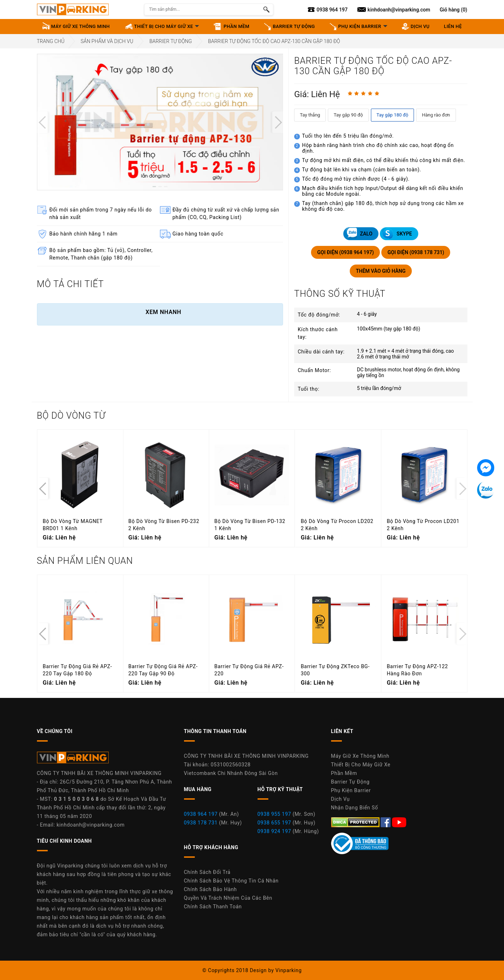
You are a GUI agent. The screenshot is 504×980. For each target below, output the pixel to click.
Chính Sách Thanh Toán (213, 907)
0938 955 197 (274, 814)
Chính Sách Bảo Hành (211, 889)
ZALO (359, 233)
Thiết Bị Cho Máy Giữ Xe (361, 765)
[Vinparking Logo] (73, 9)
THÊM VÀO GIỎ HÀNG (381, 271)
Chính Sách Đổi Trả (207, 872)
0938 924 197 (274, 831)
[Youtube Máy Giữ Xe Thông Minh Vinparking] (399, 822)
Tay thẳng (310, 115)
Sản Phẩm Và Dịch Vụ (107, 41)
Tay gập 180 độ (393, 115)
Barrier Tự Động (171, 41)
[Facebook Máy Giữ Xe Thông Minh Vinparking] (386, 822)
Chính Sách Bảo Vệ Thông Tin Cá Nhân (231, 881)
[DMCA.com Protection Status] (356, 822)
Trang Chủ (51, 41)
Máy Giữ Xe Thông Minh (360, 756)
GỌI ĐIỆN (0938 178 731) (416, 252)
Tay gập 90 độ (348, 115)
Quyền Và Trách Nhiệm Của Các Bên (228, 898)
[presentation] (42, 122)
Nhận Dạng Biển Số (355, 808)
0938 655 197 (274, 823)
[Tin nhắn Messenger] (486, 468)
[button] (154, 187)
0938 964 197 (201, 814)
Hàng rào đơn (436, 115)
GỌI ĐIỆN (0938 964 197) (345, 252)
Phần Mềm (344, 773)
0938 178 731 (201, 823)
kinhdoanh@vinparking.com (91, 825)
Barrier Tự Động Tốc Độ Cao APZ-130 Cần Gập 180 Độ (274, 41)
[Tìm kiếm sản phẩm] (266, 9)
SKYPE (397, 233)
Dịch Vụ (340, 799)
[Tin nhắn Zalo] (486, 490)
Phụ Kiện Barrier (351, 790)
